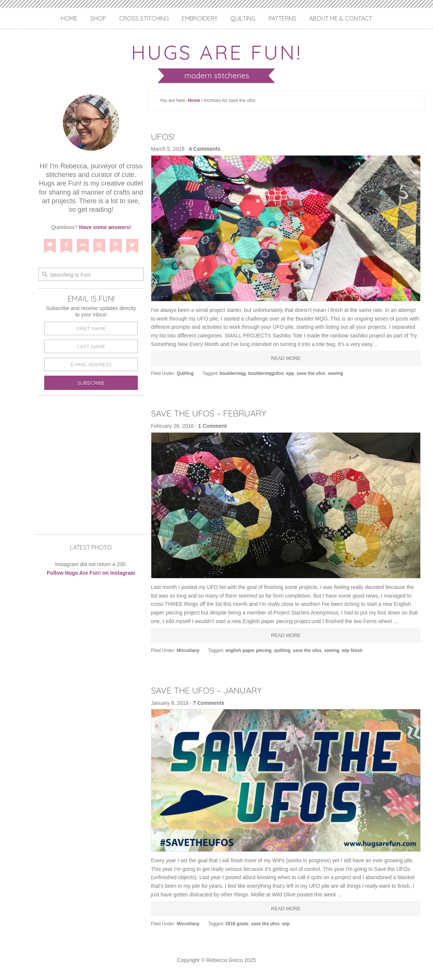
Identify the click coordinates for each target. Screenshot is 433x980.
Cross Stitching (144, 18)
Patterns (282, 18)
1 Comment (212, 426)
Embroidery (200, 18)
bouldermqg (232, 373)
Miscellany (188, 650)
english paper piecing (249, 650)
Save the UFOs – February (212, 413)
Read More (286, 358)
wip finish (352, 650)
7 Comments (209, 703)
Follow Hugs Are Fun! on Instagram (91, 573)
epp (290, 373)
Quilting (243, 18)
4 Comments (205, 149)
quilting (282, 650)
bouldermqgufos (266, 373)
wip (286, 924)
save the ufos (311, 373)
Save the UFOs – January (211, 690)
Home (69, 18)
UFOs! (163, 136)
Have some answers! (105, 227)
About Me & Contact (341, 18)
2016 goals (237, 924)
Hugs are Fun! (216, 52)
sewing (335, 373)
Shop (98, 18)
